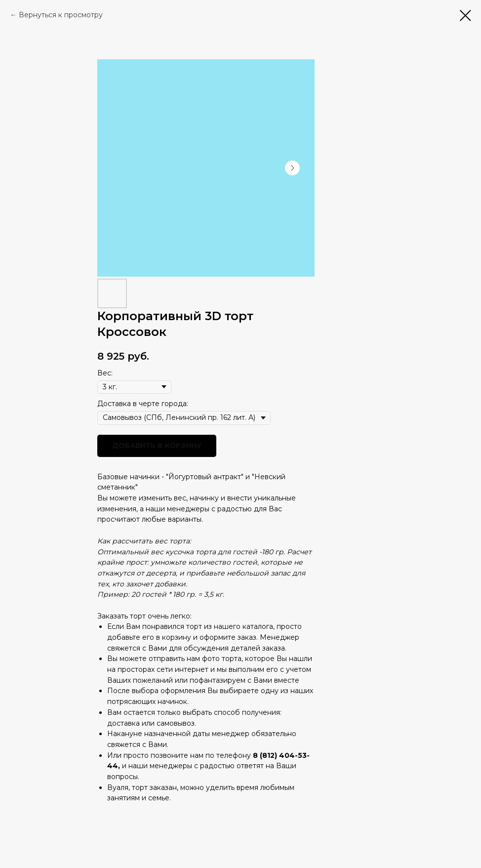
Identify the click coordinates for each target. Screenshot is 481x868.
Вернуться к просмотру (61, 15)
